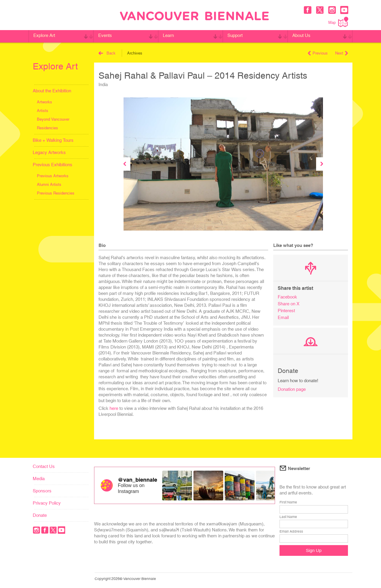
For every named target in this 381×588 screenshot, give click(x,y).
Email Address (291, 531)
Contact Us (44, 466)
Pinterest (286, 311)
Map (338, 22)
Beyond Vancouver (53, 119)
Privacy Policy (47, 503)
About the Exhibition (52, 91)
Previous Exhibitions (53, 165)
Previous (318, 53)
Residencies (47, 128)
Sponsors (42, 491)
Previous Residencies (56, 193)
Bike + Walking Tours (53, 140)
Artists (43, 111)
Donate (40, 515)
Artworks (44, 102)
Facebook (287, 297)
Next (342, 53)
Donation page (292, 389)
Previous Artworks (53, 176)
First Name (288, 502)
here (114, 408)
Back (107, 53)
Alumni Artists (49, 185)
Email (283, 317)
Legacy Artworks (49, 152)
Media (39, 479)
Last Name (288, 517)
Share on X (289, 304)
